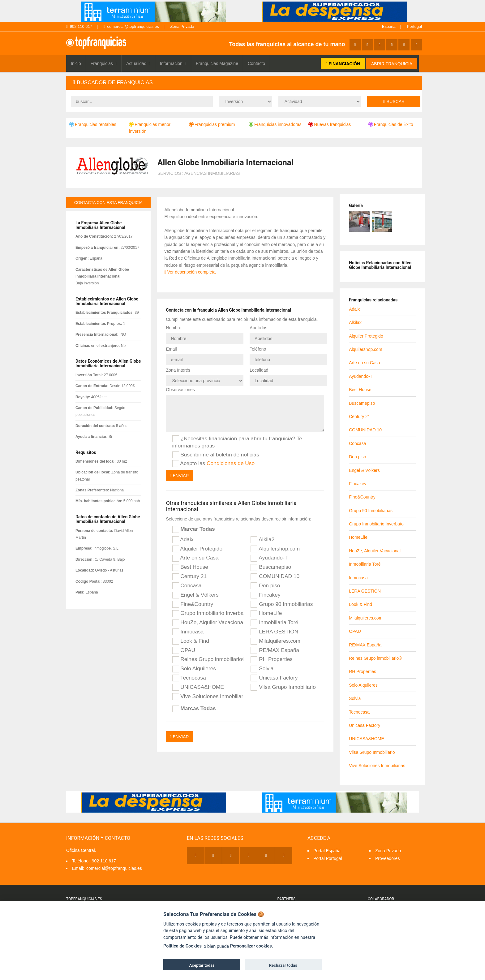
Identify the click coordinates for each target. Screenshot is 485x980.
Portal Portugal (328, 858)
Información (173, 63)
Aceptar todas (202, 965)
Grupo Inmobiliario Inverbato (208, 613)
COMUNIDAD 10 (275, 576)
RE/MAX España (275, 650)
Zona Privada (182, 26)
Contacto (256, 63)
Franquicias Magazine (217, 63)
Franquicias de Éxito (391, 124)
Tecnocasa (189, 678)
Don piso (265, 586)
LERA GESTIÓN (274, 632)
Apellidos (258, 328)
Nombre (174, 328)
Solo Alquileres (194, 669)
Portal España (327, 851)
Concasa (187, 586)
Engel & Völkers (195, 595)
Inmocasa (188, 632)
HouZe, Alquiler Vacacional (208, 623)
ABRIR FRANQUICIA (392, 64)
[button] (244, 83)
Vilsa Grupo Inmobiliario (283, 687)
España (389, 26)
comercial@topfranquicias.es (131, 26)
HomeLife (266, 613)
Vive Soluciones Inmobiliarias (208, 697)
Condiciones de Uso (231, 463)
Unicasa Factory (274, 678)
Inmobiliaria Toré (274, 623)
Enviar (180, 476)
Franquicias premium (212, 124)
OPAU (184, 650)
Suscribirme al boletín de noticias (216, 455)
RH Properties (272, 659)
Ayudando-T (269, 558)
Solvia (262, 669)
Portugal (414, 26)
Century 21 (190, 576)
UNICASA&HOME (198, 687)
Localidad (259, 370)
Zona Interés (178, 370)
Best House (190, 567)
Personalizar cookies (251, 946)
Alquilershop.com (275, 549)
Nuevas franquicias (330, 124)
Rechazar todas (283, 965)
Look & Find (191, 641)
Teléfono (258, 349)
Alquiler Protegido (197, 549)
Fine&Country (193, 604)
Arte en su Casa (195, 558)
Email (172, 349)
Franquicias (104, 63)
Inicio (76, 63)
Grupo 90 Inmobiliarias (282, 604)
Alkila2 (262, 540)
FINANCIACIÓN (343, 64)
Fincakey (265, 595)
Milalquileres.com (275, 641)
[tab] (244, 83)
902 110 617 (79, 26)
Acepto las (214, 464)
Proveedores (387, 858)
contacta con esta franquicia (108, 203)
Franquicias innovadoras (275, 124)
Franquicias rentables (93, 124)
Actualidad (138, 63)
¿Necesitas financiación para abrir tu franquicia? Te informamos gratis (237, 442)
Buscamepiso (271, 567)
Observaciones (180, 390)
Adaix (183, 540)
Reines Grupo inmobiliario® (208, 659)
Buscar (394, 101)
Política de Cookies (182, 946)
